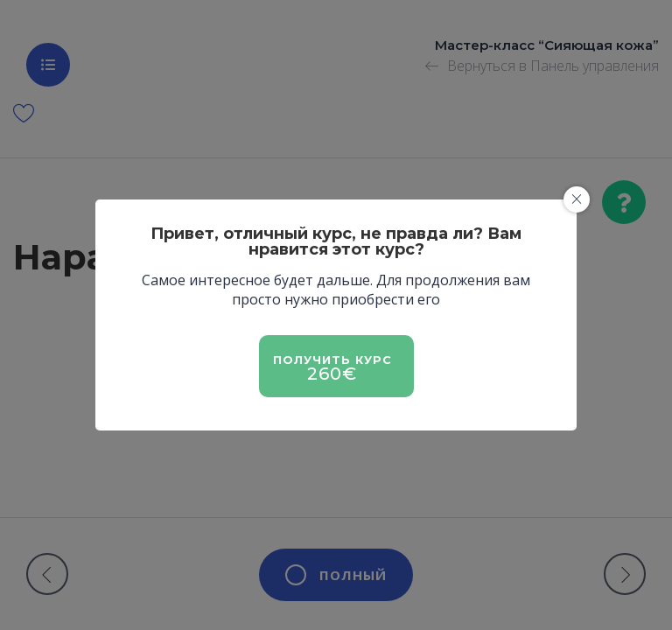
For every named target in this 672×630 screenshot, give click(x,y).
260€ (332, 374)
